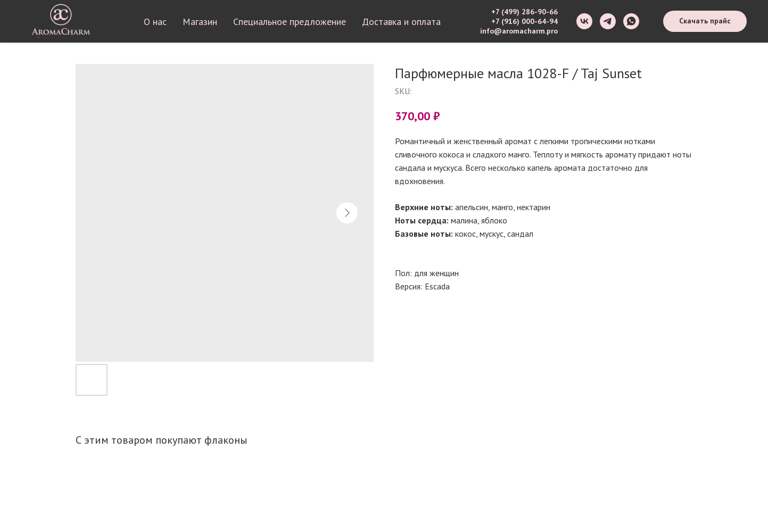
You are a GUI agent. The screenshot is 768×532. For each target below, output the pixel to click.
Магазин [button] (200, 22)
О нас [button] (155, 22)
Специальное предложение (290, 22)
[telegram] (608, 21)
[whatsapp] (631, 21)
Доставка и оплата (401, 22)
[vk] (584, 21)
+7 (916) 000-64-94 (525, 21)
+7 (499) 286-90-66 (525, 12)
